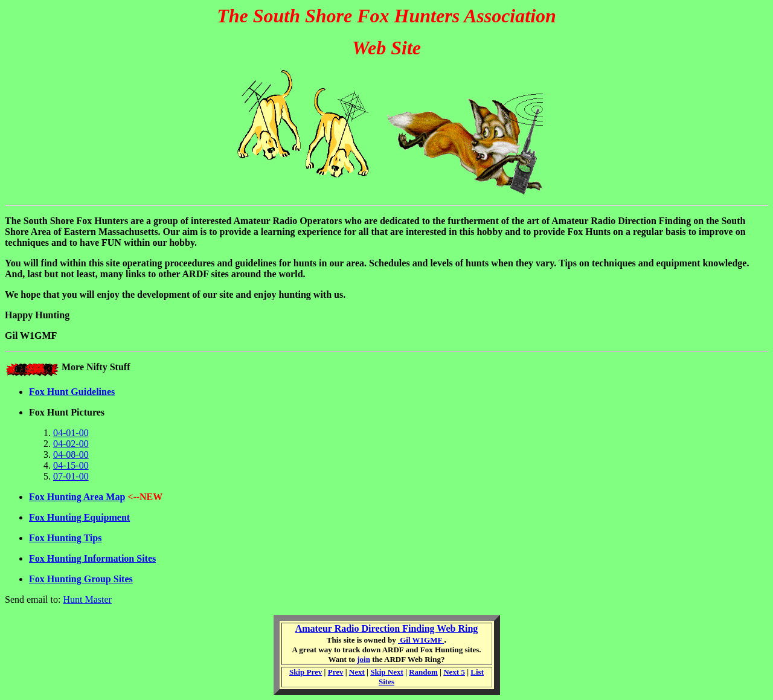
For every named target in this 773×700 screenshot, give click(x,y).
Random (423, 672)
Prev (336, 672)
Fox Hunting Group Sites (81, 579)
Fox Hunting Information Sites (92, 558)
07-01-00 (71, 476)
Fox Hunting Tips (65, 538)
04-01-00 (71, 433)
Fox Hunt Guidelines (72, 392)
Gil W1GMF (421, 640)
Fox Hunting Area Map (77, 497)
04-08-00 (71, 454)
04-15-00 (71, 465)
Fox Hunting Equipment (79, 517)
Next (357, 672)
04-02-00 (71, 444)
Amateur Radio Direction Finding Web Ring (387, 628)
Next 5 (454, 672)
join (364, 659)
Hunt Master (87, 599)
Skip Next (387, 672)
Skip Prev (306, 672)
